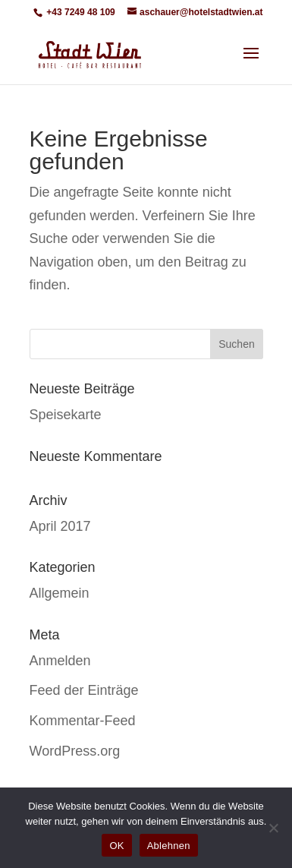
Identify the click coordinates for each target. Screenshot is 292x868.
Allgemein (60, 593)
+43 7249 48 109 (80, 12)
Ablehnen (169, 846)
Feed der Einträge (84, 690)
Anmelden (60, 661)
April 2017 (60, 526)
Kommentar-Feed (83, 721)
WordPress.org (75, 751)
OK (116, 846)
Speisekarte (66, 415)
